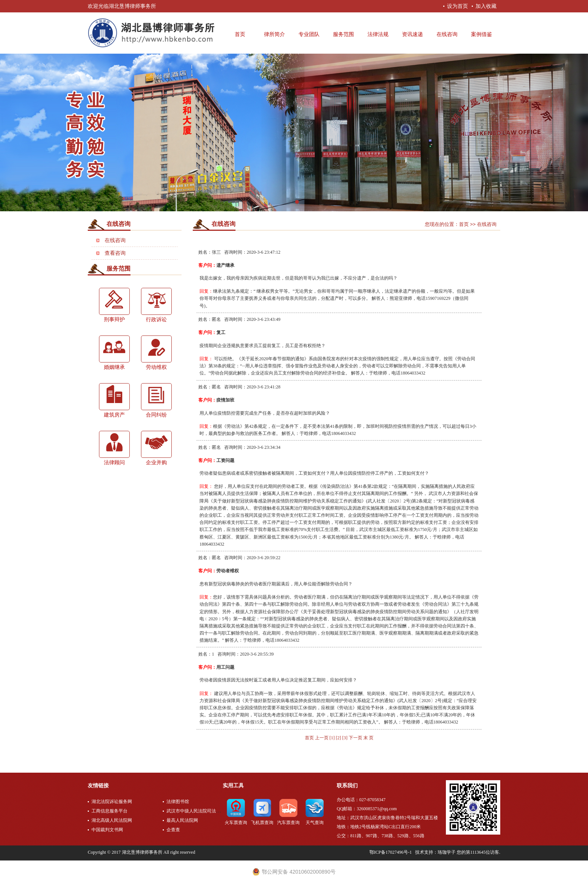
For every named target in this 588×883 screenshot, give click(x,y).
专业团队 (309, 34)
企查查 (173, 830)
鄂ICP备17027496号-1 (391, 852)
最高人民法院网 (182, 820)
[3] (345, 738)
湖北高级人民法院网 (112, 820)
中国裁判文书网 (107, 830)
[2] (339, 738)
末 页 (368, 738)
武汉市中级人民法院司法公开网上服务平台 (209, 811)
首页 (240, 34)
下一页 (355, 738)
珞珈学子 (447, 852)
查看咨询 (115, 253)
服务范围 (343, 34)
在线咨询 (447, 34)
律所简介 (274, 34)
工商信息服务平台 (109, 811)
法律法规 (378, 34)
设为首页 (457, 6)
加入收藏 (486, 6)
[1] (332, 738)
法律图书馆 (178, 802)
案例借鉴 (481, 34)
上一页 (322, 738)
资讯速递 (412, 34)
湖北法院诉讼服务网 (112, 802)
